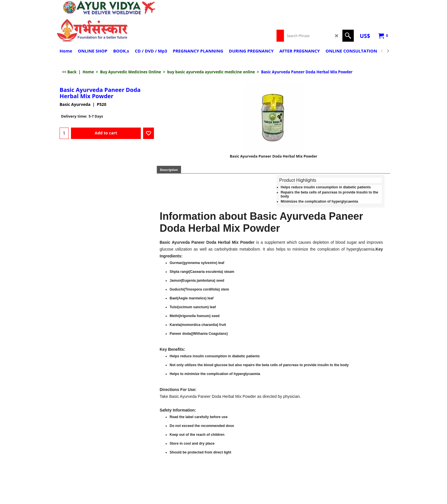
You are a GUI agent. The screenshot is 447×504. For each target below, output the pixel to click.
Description (169, 170)
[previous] (382, 51)
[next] (388, 51)
